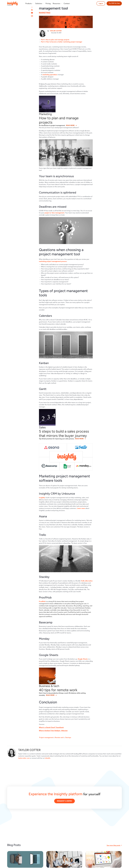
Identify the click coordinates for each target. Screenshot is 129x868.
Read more (70, 126)
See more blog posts (114, 845)
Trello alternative (87, 581)
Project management (46, 738)
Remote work (59, 738)
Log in (101, 3)
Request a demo (64, 801)
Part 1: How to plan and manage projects (55, 40)
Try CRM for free (114, 3)
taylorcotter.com (24, 758)
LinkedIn (47, 758)
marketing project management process (53, 261)
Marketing (45, 13)
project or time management (54, 213)
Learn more (81, 508)
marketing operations (50, 75)
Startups (68, 738)
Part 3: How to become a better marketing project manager (62, 42)
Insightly (42, 498)
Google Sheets (83, 659)
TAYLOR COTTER (56, 31)
